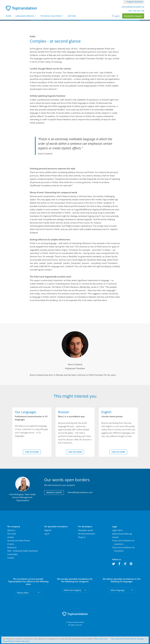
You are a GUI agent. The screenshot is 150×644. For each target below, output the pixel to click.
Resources (12, 547)
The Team (12, 534)
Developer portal (86, 530)
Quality (11, 537)
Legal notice (117, 530)
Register (48, 530)
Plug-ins (82, 537)
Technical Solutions (52, 16)
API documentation (87, 534)
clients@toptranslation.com (80, 492)
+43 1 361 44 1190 (136, 11)
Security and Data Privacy (19, 541)
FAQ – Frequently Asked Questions (23, 551)
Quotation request (133, 16)
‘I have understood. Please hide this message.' (127, 639)
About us (11, 530)
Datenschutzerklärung (122, 534)
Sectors (72, 16)
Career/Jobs (12, 554)
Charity (11, 544)
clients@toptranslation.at (133, 7)
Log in (117, 16)
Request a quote (54, 492)
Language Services (26, 16)
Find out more (32, 452)
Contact (11, 558)
